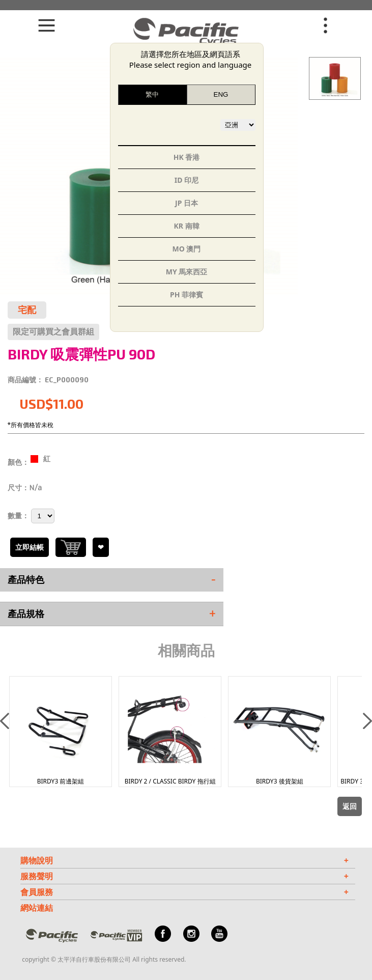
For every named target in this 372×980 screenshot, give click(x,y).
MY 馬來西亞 (187, 272)
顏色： (18, 462)
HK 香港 (187, 157)
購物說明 (184, 860)
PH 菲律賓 (187, 295)
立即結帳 (30, 547)
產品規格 (112, 614)
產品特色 (112, 580)
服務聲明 (184, 876)
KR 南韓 (186, 226)
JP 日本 (187, 203)
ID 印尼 (187, 180)
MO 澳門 (187, 249)
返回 (350, 806)
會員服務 (184, 892)
